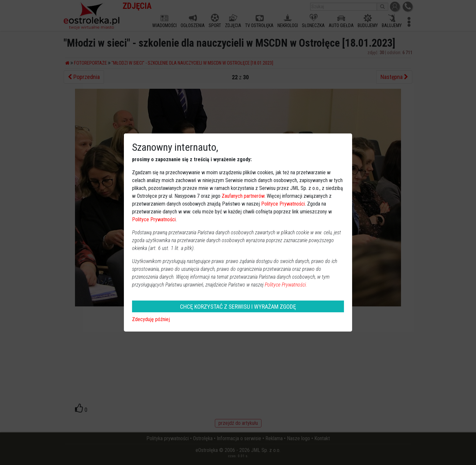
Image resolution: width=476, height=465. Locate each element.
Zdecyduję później (151, 319)
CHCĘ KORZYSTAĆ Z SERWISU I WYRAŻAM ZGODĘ (238, 307)
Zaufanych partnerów (243, 196)
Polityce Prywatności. (286, 285)
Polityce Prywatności (283, 204)
